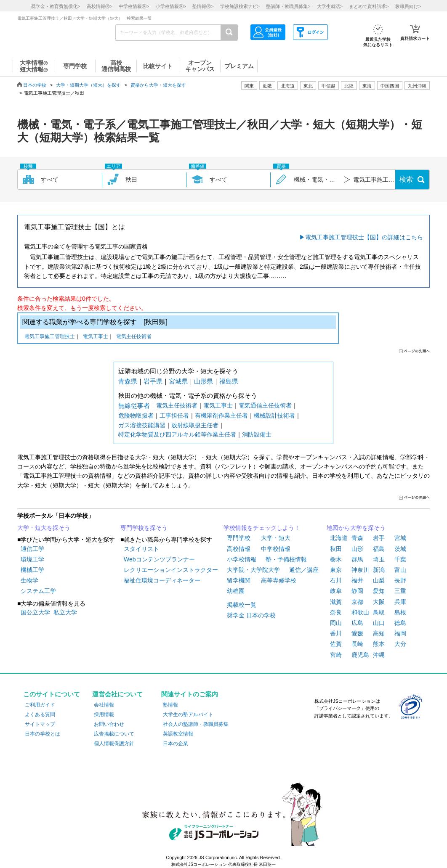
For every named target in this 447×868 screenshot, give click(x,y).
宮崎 (336, 655)
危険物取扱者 (136, 415)
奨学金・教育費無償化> (56, 6)
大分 (400, 644)
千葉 (400, 559)
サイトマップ (40, 724)
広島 (357, 623)
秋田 (336, 549)
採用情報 (104, 715)
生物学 (29, 580)
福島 (379, 549)
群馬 (357, 559)
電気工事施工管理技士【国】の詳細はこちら (364, 237)
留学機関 (239, 580)
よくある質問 (40, 715)
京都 (357, 602)
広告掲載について (114, 734)
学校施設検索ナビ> (240, 6)
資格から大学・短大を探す (158, 85)
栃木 (336, 559)
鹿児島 (360, 655)
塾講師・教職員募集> (288, 6)
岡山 (336, 623)
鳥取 (379, 612)
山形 (357, 549)
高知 (379, 633)
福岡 (400, 633)
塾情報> (203, 6)
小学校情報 (242, 559)
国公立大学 (35, 612)
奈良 (336, 612)
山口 (379, 623)
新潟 (379, 570)
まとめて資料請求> (369, 6)
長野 (400, 580)
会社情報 (104, 705)
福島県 (229, 381)
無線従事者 (134, 406)
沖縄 (379, 655)
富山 (400, 570)
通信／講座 (304, 570)
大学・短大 (276, 538)
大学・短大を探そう (44, 528)
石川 (336, 580)
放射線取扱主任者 (195, 425)
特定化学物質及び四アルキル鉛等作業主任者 (177, 434)
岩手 (379, 538)
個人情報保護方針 (114, 744)
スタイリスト (141, 549)
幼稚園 (236, 591)
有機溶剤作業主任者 (221, 415)
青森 (357, 538)
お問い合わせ (109, 724)
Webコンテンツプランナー (159, 559)
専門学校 (239, 538)
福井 (357, 580)
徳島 (400, 623)
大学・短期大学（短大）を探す (88, 85)
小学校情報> (171, 6)
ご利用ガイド (40, 705)
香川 (336, 633)
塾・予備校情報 (286, 559)
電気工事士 (96, 337)
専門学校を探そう (144, 528)
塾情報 (170, 705)
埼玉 (379, 559)
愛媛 (357, 633)
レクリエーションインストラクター (171, 570)
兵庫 (400, 602)
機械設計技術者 (274, 415)
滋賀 (336, 602)
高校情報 (239, 549)
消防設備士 (257, 434)
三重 (400, 591)
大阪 (379, 602)
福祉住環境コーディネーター (162, 580)
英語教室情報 (178, 734)
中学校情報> (134, 6)
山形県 (204, 381)
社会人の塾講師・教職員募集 (196, 724)
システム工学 (38, 591)
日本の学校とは (43, 734)
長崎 (357, 644)
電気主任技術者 (134, 337)
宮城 (400, 538)
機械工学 (32, 570)
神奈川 (360, 570)
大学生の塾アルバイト (188, 715)
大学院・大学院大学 (253, 570)
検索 (406, 179)
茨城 (400, 549)
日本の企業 (176, 744)
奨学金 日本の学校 (251, 615)
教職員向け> (408, 6)
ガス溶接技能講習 (142, 425)
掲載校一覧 (242, 605)
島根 (400, 612)
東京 (336, 570)
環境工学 (32, 559)
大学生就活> (330, 6)
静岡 (357, 591)
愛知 (379, 591)
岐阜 (336, 591)
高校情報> (100, 6)
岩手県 (153, 381)
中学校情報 (276, 549)
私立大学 (65, 612)
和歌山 (360, 612)
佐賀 (336, 644)
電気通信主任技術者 (265, 405)
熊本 (379, 644)
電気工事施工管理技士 (50, 337)
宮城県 (178, 381)
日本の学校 (35, 85)
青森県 (128, 381)
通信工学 (32, 549)
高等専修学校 (279, 580)
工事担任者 (174, 415)
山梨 (379, 580)
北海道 (288, 86)
